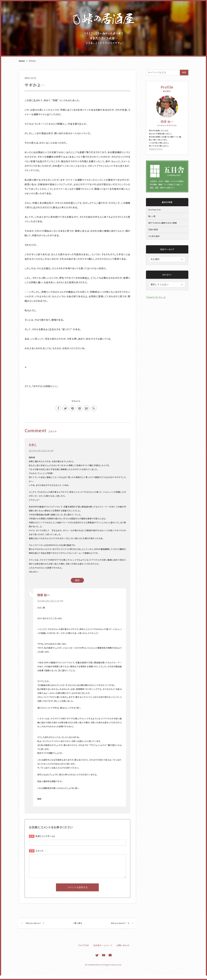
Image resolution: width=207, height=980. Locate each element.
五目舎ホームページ (103, 950)
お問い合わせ (123, 950)
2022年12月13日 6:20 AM (41, 451)
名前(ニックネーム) (45, 836)
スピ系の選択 (154, 236)
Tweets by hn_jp (156, 297)
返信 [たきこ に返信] (77, 580)
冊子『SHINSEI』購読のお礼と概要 (163, 223)
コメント (39, 851)
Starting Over (155, 210)
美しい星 (152, 216)
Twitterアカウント (156, 149)
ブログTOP (83, 950)
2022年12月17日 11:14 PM (50, 601)
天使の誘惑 (153, 229)
